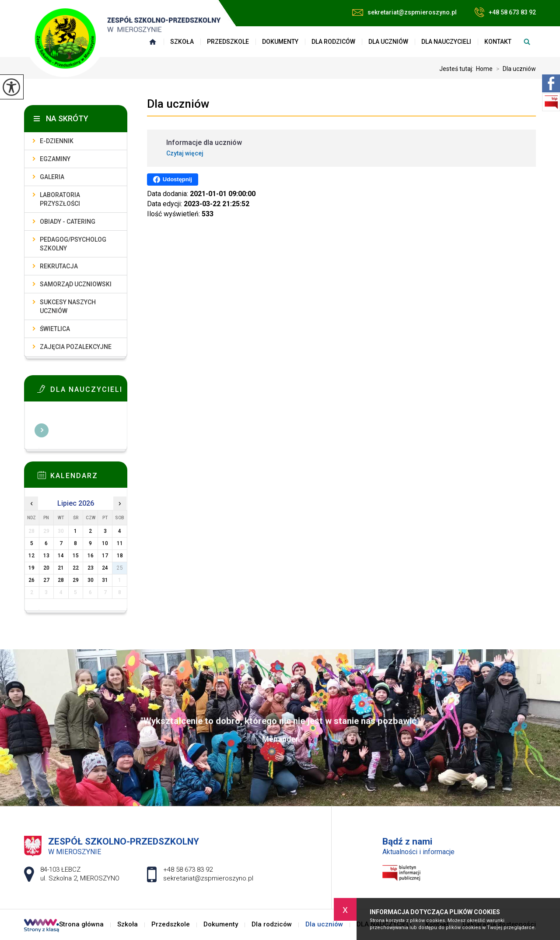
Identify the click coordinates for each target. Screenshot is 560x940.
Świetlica (55, 329)
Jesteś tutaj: (458, 69)
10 (105, 543)
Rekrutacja (59, 266)
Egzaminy (55, 159)
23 (91, 568)
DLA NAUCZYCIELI (446, 42)
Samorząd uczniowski (76, 284)
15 (76, 556)
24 (105, 568)
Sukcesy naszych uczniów (68, 306)
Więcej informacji (42, 430)
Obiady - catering (68, 222)
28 (61, 580)
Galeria (52, 177)
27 (46, 580)
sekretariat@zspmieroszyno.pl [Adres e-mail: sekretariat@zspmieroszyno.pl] (208, 878)
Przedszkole (228, 42)
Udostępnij (173, 180)
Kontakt (498, 42)
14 (61, 556)
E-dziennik (57, 141)
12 (31, 556)
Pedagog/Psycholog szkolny (73, 244)
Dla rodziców (333, 42)
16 (91, 556)
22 (76, 568)
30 (91, 580)
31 (105, 580)
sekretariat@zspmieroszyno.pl (404, 12)
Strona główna (81, 924)
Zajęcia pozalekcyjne (76, 347)
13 (46, 556)
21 (61, 568)
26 (31, 580)
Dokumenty (280, 42)
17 (105, 556)
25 (120, 568)
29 (76, 580)
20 (46, 568)
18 (120, 556)
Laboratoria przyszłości (60, 199)
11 (120, 543)
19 (31, 568)
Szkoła (128, 924)
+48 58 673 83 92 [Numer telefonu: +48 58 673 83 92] (188, 870)
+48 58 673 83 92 (505, 12)
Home (484, 69)
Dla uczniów (388, 42)
